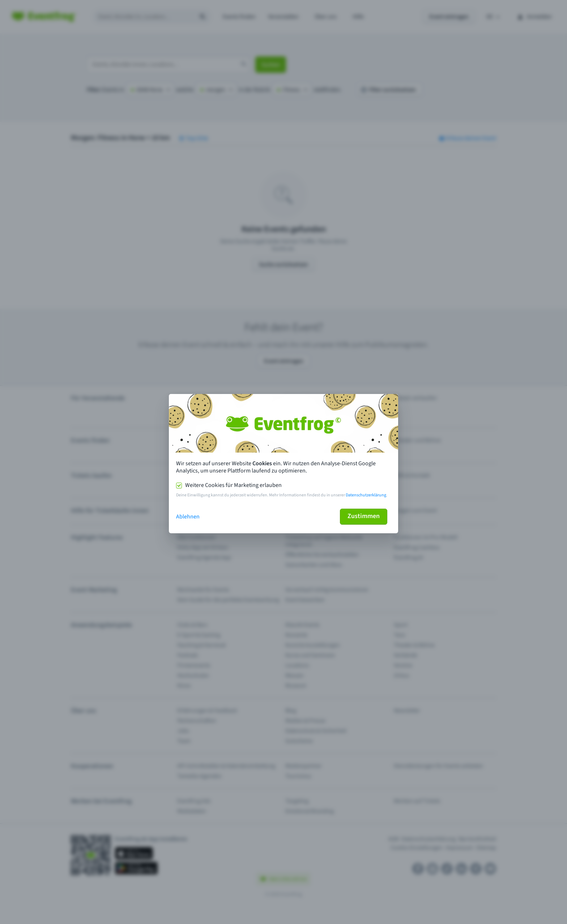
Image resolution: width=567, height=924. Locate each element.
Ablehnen (188, 517)
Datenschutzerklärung (366, 495)
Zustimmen (364, 516)
